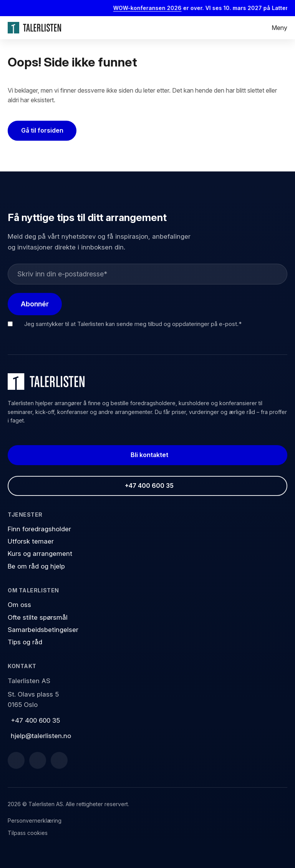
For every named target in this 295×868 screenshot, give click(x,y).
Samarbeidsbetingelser (43, 630)
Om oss (19, 605)
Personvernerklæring (35, 821)
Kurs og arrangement (40, 554)
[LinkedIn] (38, 760)
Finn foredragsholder (39, 529)
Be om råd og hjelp (36, 566)
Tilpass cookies (28, 833)
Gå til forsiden (42, 130)
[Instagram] (59, 760)
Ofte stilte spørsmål (38, 617)
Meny (279, 28)
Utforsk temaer (31, 541)
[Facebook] (16, 760)
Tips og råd (25, 642)
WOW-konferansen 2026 (152, 8)
